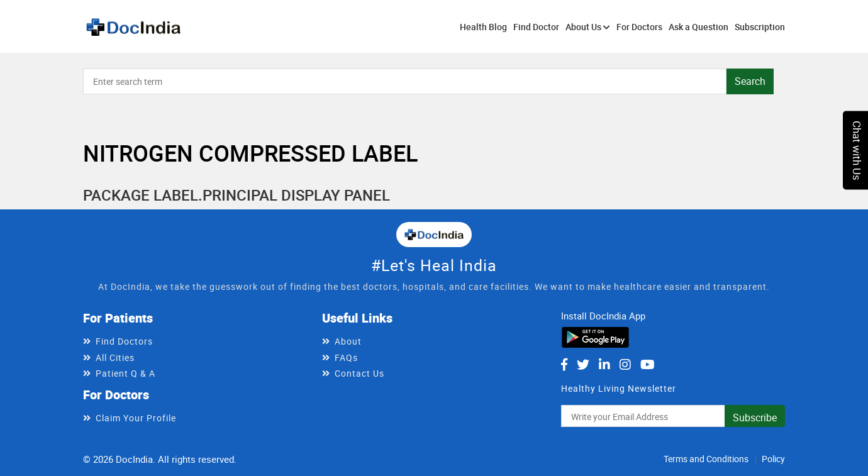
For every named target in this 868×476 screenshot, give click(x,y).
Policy (773, 459)
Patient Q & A (125, 373)
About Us (588, 27)
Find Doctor (536, 27)
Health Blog (483, 27)
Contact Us (359, 373)
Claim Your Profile (136, 418)
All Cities (115, 357)
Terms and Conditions (706, 459)
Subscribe (755, 418)
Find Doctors (124, 341)
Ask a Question (698, 27)
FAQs (346, 357)
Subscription (760, 27)
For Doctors (639, 27)
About (348, 341)
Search (750, 81)
